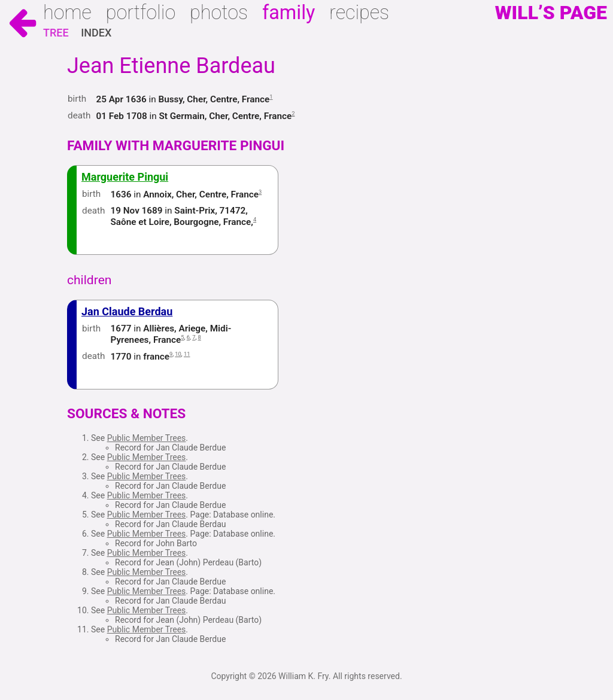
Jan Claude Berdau (127, 311)
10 (178, 354)
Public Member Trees (147, 438)
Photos (219, 13)
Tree (56, 33)
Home (67, 13)
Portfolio (141, 13)
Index (96, 33)
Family (289, 13)
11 (187, 354)
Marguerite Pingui (125, 177)
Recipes (359, 13)
